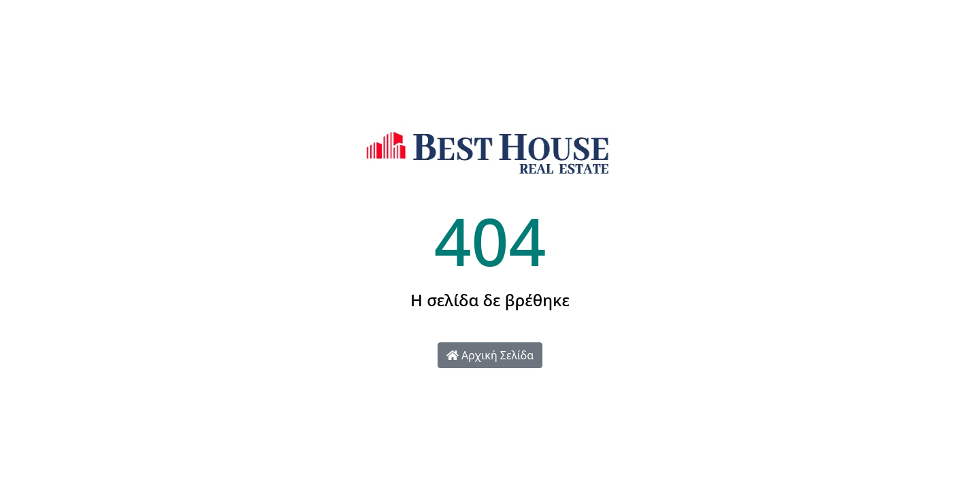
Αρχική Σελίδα (490, 355)
